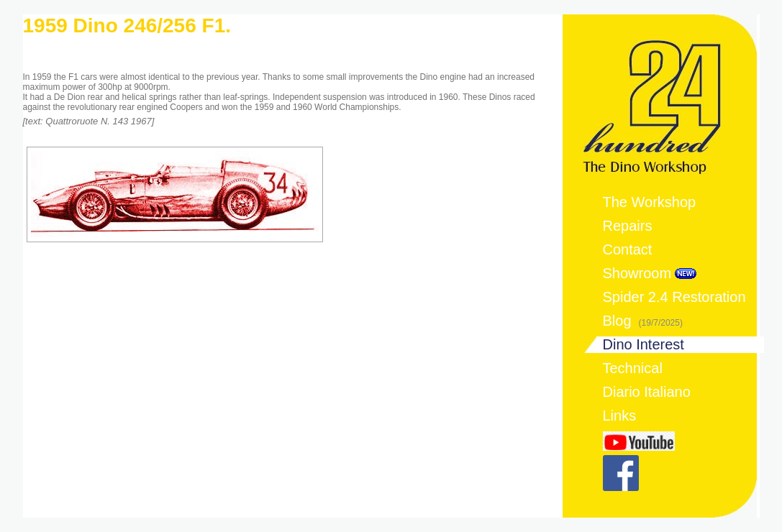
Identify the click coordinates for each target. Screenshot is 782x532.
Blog (643, 321)
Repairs (628, 226)
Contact (628, 249)
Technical (633, 368)
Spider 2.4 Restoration (674, 297)
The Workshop (650, 202)
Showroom (637, 273)
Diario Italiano (647, 392)
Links (620, 416)
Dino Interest (644, 344)
